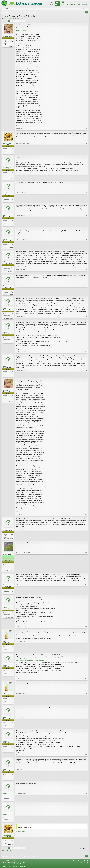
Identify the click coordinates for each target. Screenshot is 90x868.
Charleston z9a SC (9, 653)
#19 (86, 705)
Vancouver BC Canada (8, 153)
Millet (5, 216)
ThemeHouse (23, 867)
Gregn (5, 334)
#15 (86, 595)
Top (85, 864)
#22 (86, 782)
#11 (86, 377)
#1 (86, 129)
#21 (86, 757)
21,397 (12, 198)
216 (12, 649)
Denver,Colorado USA (9, 226)
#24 (86, 824)
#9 (86, 319)
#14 (86, 572)
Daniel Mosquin (7, 555)
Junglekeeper (7, 143)
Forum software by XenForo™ (15, 866)
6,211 (12, 149)
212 (12, 339)
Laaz (4, 643)
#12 (86, 516)
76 (13, 173)
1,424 (12, 40)
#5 (86, 225)
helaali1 (5, 796)
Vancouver (11, 803)
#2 (86, 153)
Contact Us (74, 864)
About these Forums (83, 5)
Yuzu (18, 133)
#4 (86, 201)
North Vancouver (10, 344)
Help (79, 864)
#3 (86, 178)
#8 (86, 295)
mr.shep (19, 18)
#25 (86, 848)
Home (82, 864)
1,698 (12, 221)
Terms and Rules (84, 866)
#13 (86, 540)
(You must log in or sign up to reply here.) (78, 851)
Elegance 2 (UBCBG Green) (8, 864)
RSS (87, 864)
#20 (86, 729)
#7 (86, 272)
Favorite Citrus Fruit (22, 31)
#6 (86, 248)
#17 (86, 653)
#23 (86, 803)
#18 (86, 681)
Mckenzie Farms (21, 835)
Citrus (10, 18)
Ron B (5, 193)
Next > (23, 21)
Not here (11, 201)
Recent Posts (6, 9)
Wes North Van (7, 167)
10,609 (12, 566)
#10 (86, 353)
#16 (86, 629)
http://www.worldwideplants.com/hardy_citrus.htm (30, 663)
